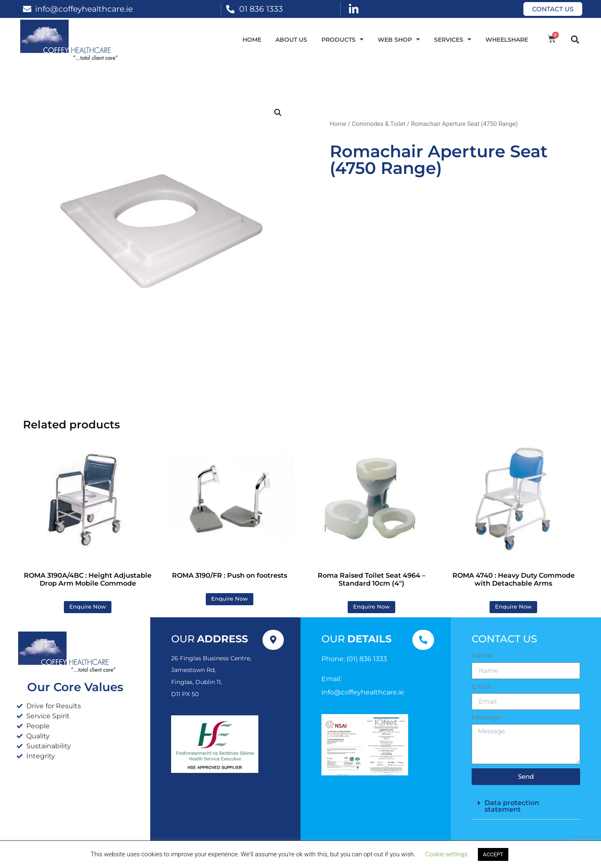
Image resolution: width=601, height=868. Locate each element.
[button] (575, 39)
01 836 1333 (261, 9)
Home (252, 40)
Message (486, 717)
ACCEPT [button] (493, 854)
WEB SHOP (399, 40)
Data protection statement (512, 806)
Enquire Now (88, 607)
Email (481, 687)
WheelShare (507, 40)
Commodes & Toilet (379, 124)
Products (342, 40)
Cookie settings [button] (446, 854)
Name (482, 656)
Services (453, 40)
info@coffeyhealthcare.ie (84, 9)
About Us (291, 40)
